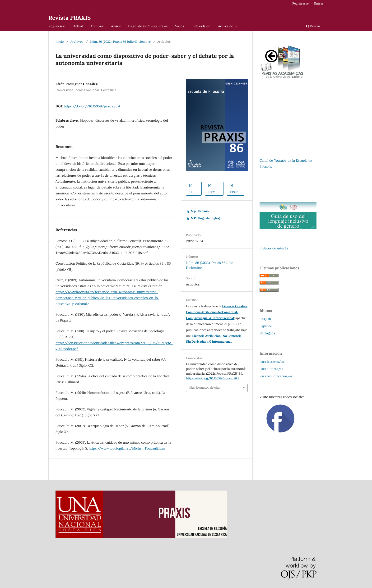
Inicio (60, 42)
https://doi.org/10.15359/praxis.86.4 (92, 106)
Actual (78, 26)
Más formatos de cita (205, 388)
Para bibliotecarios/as (276, 376)
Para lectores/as (272, 362)
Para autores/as (271, 369)
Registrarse (57, 26)
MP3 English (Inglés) (205, 218)
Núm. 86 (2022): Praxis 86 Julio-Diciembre (120, 42)
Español (266, 326)
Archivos (97, 26)
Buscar (313, 26)
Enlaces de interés (274, 248)
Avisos (116, 26)
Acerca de (226, 26)
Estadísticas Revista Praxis (148, 26)
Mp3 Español (200, 211)
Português (267, 333)
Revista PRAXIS (70, 18)
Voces (179, 26)
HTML (213, 192)
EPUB (234, 192)
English (265, 319)
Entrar (319, 3)
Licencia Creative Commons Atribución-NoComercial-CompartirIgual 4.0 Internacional (217, 312)
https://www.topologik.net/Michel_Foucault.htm (127, 448)
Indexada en (201, 26)
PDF (192, 192)
